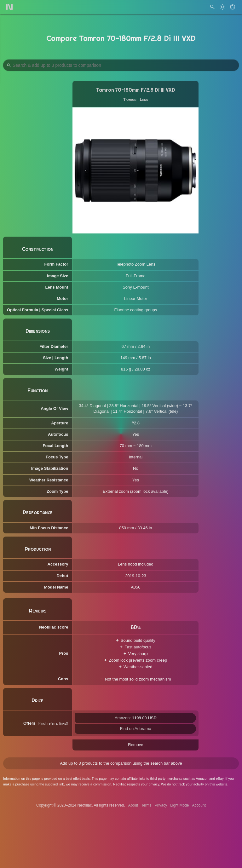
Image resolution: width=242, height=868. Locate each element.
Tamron (130, 99)
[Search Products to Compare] (121, 65)
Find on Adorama (136, 729)
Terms (146, 805)
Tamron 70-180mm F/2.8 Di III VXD (136, 90)
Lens (144, 99)
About (133, 805)
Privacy (161, 805)
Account (199, 805)
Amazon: (136, 718)
